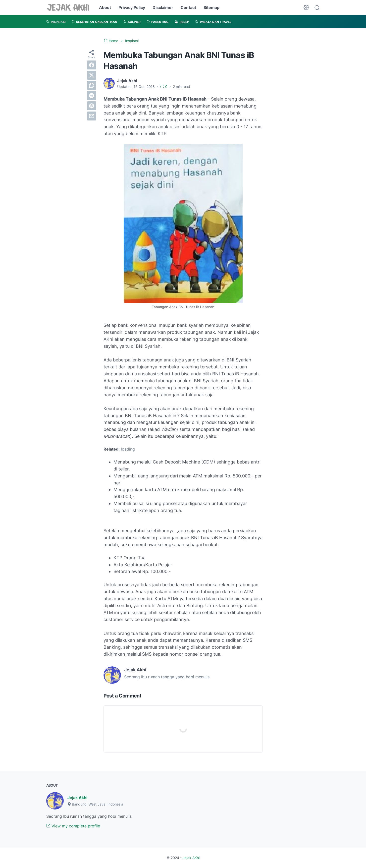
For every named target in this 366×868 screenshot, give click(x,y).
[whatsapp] (92, 85)
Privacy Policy (132, 7)
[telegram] (92, 96)
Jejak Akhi (77, 798)
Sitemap (211, 7)
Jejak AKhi (191, 858)
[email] (92, 116)
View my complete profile (73, 826)
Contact (188, 7)
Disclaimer (163, 7)
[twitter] (92, 75)
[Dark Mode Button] (306, 7)
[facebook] (92, 65)
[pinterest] (92, 106)
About (105, 7)
